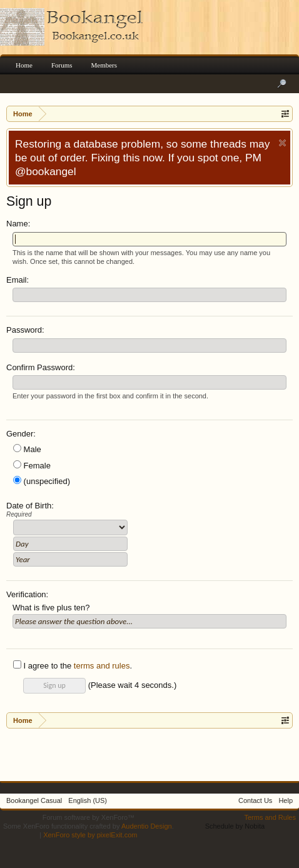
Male (27, 449)
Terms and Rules (270, 817)
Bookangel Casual (34, 800)
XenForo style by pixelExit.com (90, 835)
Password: (25, 330)
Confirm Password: (41, 367)
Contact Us (255, 800)
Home (24, 65)
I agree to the (42, 666)
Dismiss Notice (282, 143)
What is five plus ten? (51, 608)
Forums (62, 65)
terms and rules (102, 666)
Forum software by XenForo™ (89, 817)
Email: (18, 280)
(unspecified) (42, 481)
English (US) (88, 800)
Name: (18, 224)
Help (286, 800)
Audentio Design (147, 826)
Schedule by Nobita (235, 826)
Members (104, 65)
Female (32, 466)
